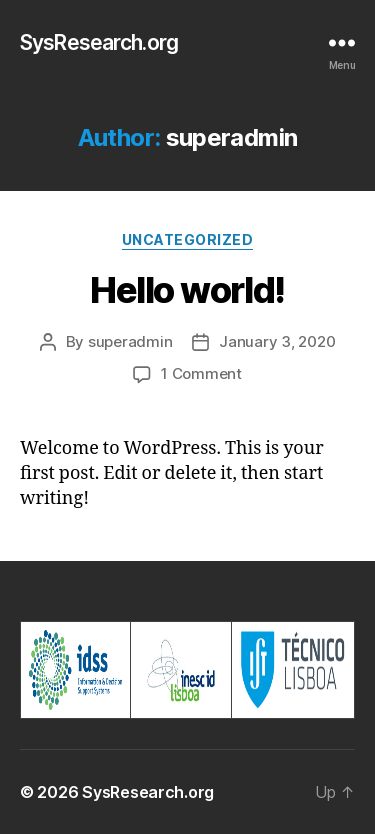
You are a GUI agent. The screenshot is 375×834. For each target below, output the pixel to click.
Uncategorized (188, 239)
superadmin (130, 341)
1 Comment (201, 373)
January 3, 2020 (277, 341)
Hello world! (187, 290)
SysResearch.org (99, 42)
